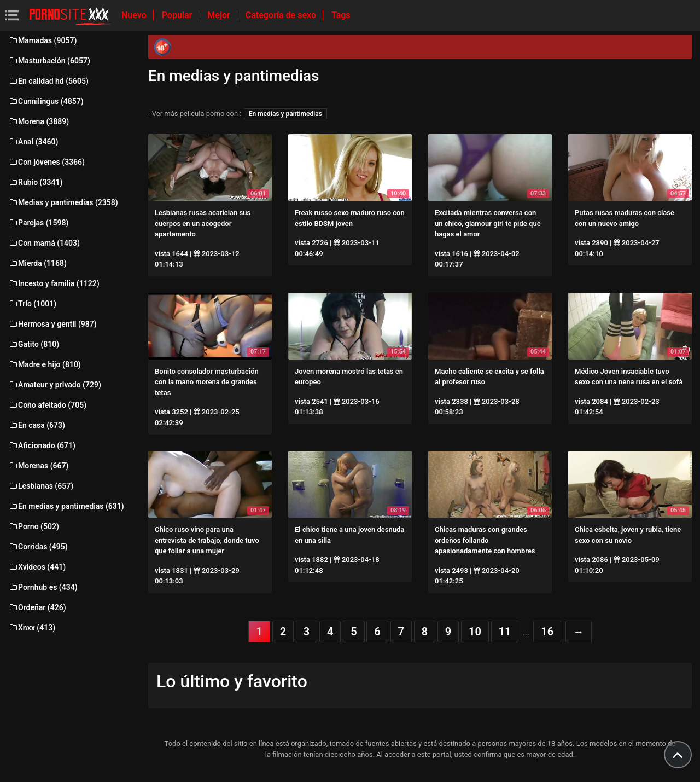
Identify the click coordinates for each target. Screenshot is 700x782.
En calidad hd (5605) (48, 81)
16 (547, 632)
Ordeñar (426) (37, 607)
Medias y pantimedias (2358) (63, 202)
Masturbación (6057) (49, 61)
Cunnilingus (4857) (46, 101)
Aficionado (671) (42, 445)
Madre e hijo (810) (45, 364)
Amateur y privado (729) (55, 385)
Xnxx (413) (32, 628)
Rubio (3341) (35, 182)
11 (505, 632)
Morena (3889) (39, 121)
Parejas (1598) (38, 223)
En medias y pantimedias (285, 114)
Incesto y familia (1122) (54, 283)
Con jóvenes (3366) (46, 162)
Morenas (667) (38, 466)
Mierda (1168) (37, 263)
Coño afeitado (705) (47, 405)
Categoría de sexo (282, 15)
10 (475, 632)
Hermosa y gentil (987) (52, 324)
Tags (341, 15)
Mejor (220, 15)
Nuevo (135, 15)
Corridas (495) (38, 547)
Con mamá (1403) (44, 243)
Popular (178, 15)
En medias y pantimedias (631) (66, 506)
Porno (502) (34, 526)
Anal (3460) (33, 142)
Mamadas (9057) (42, 40)
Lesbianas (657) (41, 486)
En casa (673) (37, 425)
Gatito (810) (34, 344)
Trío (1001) (32, 304)
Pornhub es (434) (43, 587)
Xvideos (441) (37, 567)
